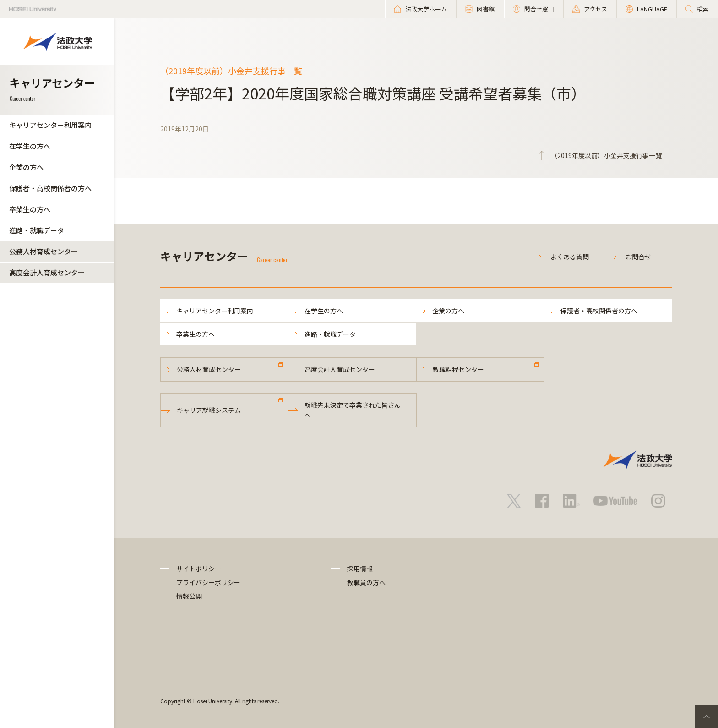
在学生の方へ (30, 146)
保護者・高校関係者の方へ (50, 188)
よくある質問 (570, 257)
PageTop (707, 717)
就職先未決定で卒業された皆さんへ (353, 410)
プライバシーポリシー (208, 582)
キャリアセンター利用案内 (50, 125)
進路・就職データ (37, 230)
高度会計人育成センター (47, 272)
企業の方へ (26, 167)
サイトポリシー (199, 569)
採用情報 (360, 569)
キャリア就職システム (209, 410)
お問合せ (638, 257)
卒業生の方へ (30, 209)
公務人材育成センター (44, 251)
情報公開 (189, 596)
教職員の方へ (366, 582)
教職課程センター (458, 369)
